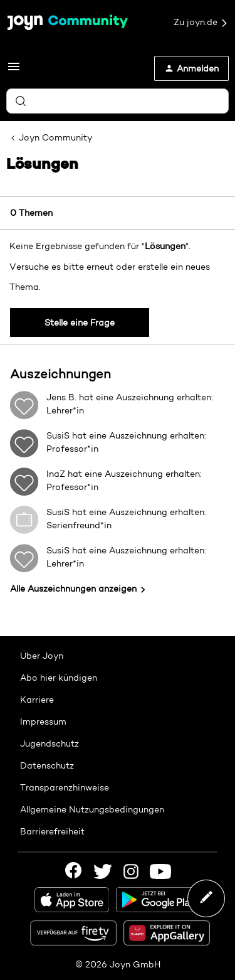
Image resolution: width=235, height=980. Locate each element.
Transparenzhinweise (65, 787)
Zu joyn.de (201, 23)
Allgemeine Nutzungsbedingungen (92, 809)
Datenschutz (47, 765)
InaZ (56, 474)
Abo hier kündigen (59, 678)
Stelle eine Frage (80, 322)
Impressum (43, 722)
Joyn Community (55, 137)
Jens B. (61, 397)
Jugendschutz (50, 743)
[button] (14, 71)
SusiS (58, 435)
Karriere (37, 700)
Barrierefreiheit (52, 831)
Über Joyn (42, 656)
